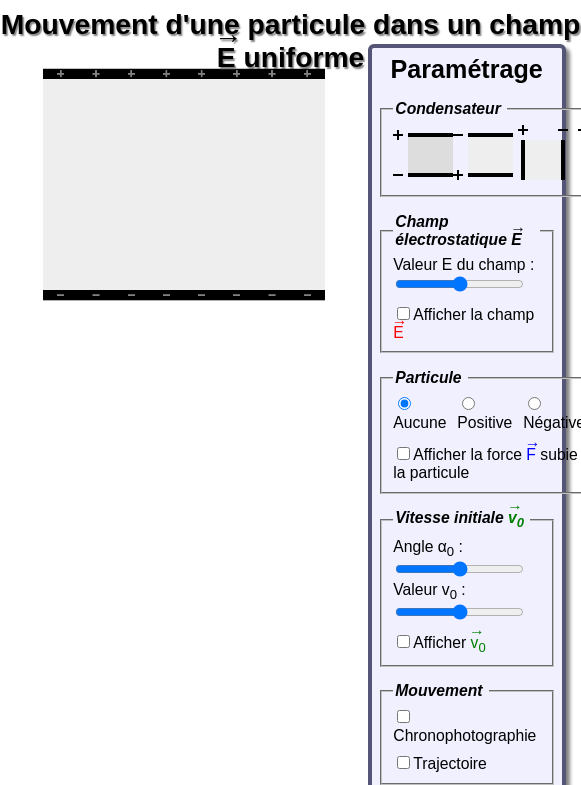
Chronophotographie (464, 735)
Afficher (449, 642)
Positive (484, 422)
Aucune (419, 422)
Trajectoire (450, 763)
